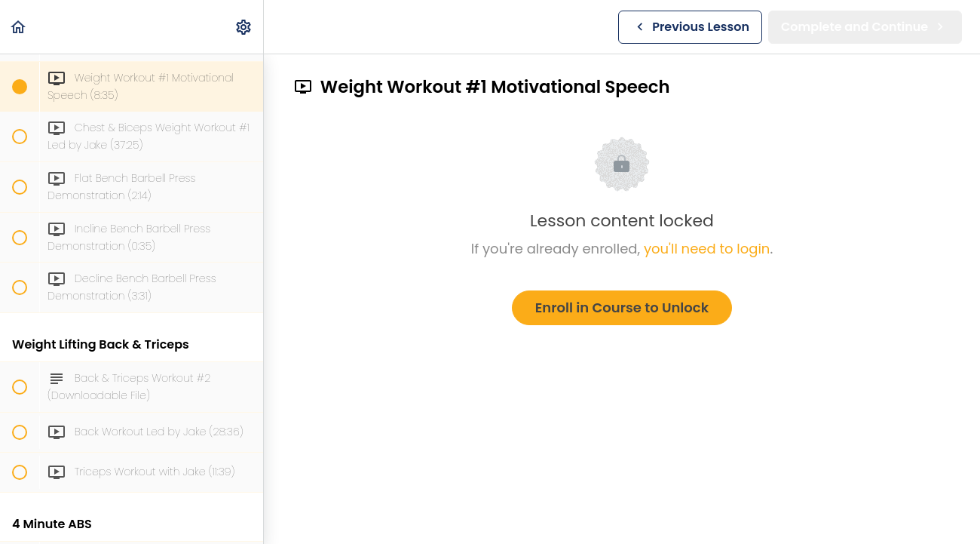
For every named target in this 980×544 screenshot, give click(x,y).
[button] (19, 27)
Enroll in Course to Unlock (622, 307)
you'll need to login (707, 249)
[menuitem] (244, 27)
